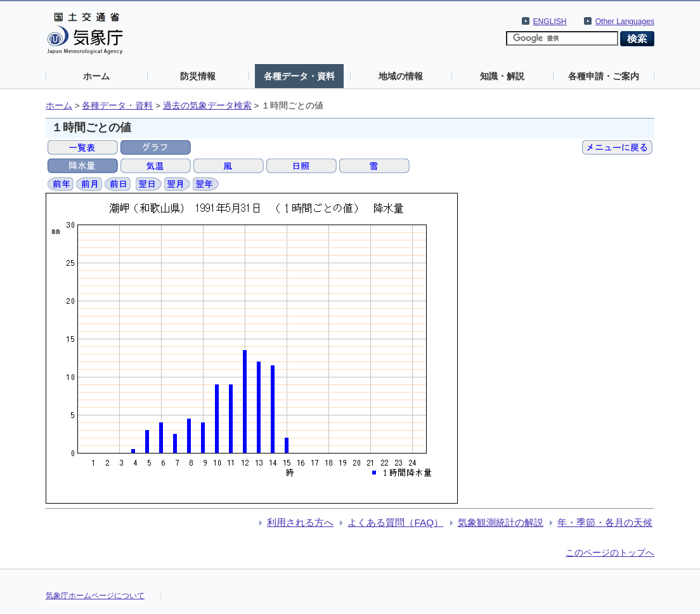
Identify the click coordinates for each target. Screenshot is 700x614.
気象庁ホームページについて (95, 596)
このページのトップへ (610, 552)
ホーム (96, 76)
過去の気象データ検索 (207, 106)
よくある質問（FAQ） (395, 522)
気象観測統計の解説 (501, 522)
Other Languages (625, 22)
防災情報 (198, 76)
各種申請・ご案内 (604, 76)
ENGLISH (550, 22)
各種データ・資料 (299, 76)
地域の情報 (401, 76)
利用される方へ (300, 522)
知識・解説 (502, 76)
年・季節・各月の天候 (605, 522)
